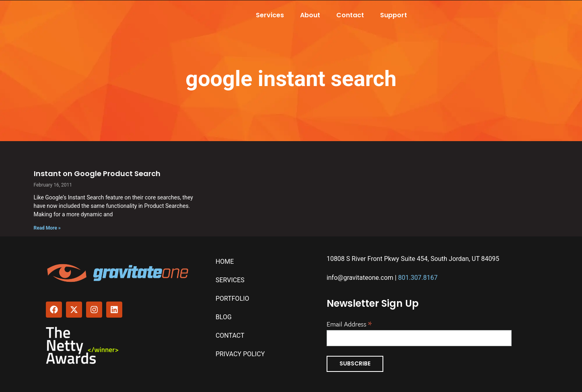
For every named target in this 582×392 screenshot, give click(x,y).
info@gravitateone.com (360, 278)
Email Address (349, 323)
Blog (224, 317)
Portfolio (232, 299)
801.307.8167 (418, 278)
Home (225, 262)
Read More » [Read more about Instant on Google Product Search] (47, 228)
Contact (350, 15)
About (310, 15)
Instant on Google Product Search (97, 173)
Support (394, 15)
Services (270, 15)
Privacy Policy (240, 354)
